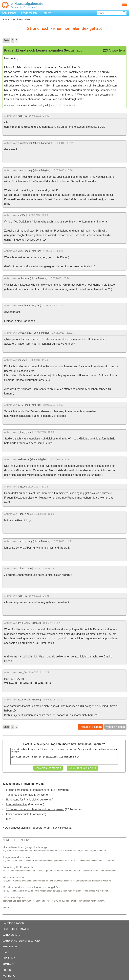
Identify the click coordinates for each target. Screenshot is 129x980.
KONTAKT (8, 964)
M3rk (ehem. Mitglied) (29, 251)
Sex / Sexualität (62, 828)
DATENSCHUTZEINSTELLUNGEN (21, 941)
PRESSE (7, 970)
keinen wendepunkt (18, 814)
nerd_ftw (22, 116)
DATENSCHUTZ (11, 935)
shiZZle (22, 215)
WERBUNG (9, 976)
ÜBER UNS (9, 958)
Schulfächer (9, 13)
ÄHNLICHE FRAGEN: (16, 840)
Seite (6, 40)
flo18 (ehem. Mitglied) (29, 623)
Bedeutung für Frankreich (21, 800)
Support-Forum (41, 828)
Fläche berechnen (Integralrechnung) (28, 790)
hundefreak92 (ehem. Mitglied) (32, 105)
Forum (6, 19)
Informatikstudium (17, 804)
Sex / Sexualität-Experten (87, 744)
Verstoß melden (115, 727)
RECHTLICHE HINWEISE (17, 929)
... (7, 907)
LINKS (6, 952)
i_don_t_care (25, 432)
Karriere (47, 13)
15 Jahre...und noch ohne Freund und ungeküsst (35, 809)
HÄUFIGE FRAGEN (13, 923)
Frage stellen (29, 13)
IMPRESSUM (10, 947)
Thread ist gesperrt (91, 727)
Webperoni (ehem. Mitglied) (33, 278)
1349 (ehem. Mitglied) (29, 405)
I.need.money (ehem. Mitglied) (34, 170)
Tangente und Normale (20, 795)
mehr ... (11, 819)
